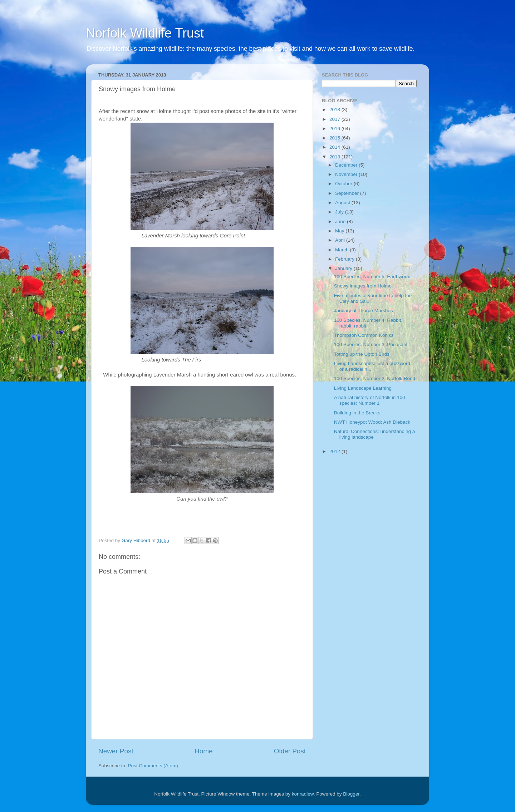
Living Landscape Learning (363, 388)
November (347, 174)
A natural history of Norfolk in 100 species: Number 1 (370, 400)
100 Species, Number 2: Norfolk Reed (375, 378)
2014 (335, 147)
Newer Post (116, 751)
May (340, 231)
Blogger (351, 794)
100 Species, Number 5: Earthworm (372, 277)
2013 (335, 157)
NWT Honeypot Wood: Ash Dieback (372, 422)
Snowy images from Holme (363, 286)
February (345, 259)
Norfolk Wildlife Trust (145, 33)
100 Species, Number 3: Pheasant (371, 345)
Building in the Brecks (357, 413)
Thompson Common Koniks (364, 335)
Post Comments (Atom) (153, 766)
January (344, 268)
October (344, 184)
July (340, 212)
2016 (335, 129)
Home (203, 751)
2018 (335, 110)
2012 (335, 451)
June (341, 222)
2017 (335, 119)
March (342, 250)
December (347, 165)
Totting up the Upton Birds (362, 354)
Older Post (290, 751)
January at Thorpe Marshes (364, 311)
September (348, 193)
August (343, 203)
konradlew (303, 794)
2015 (335, 138)
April (341, 240)
